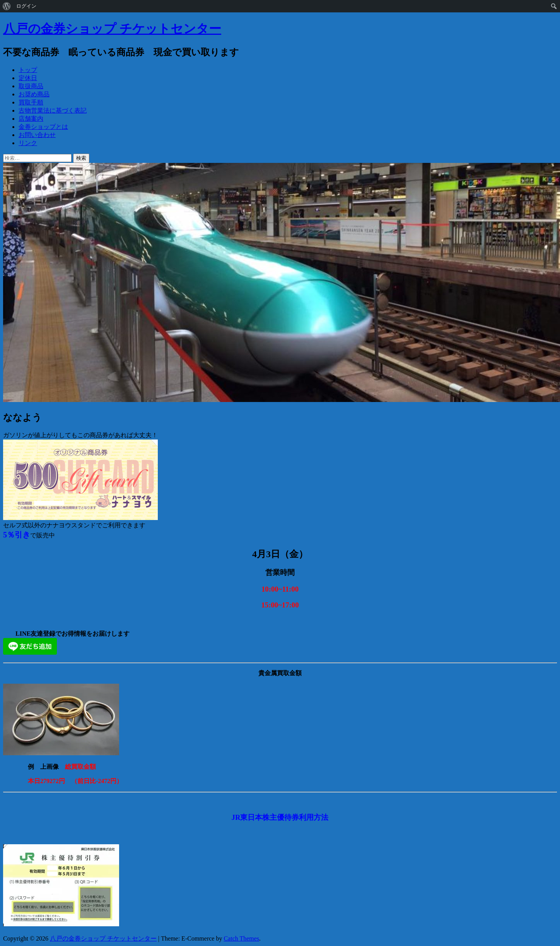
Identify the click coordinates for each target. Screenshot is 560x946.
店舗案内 (31, 119)
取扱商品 (31, 86)
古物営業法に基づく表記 (53, 110)
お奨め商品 (34, 94)
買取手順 (31, 102)
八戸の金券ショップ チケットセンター (112, 29)
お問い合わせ (37, 135)
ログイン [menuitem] (26, 6)
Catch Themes (241, 938)
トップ (28, 70)
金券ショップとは (43, 127)
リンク (28, 143)
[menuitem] (7, 6)
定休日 (28, 78)
